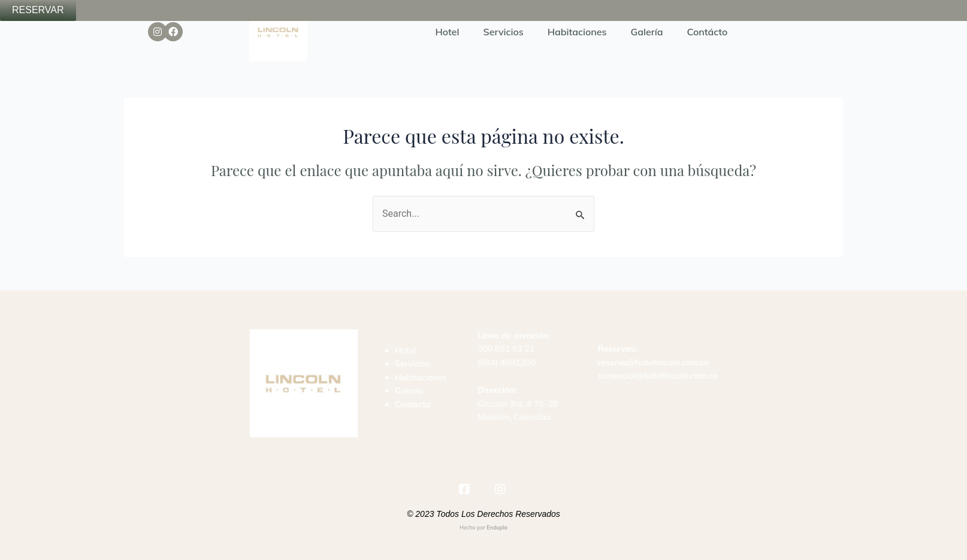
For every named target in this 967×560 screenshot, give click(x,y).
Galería (647, 32)
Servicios (504, 32)
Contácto (708, 32)
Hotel (448, 32)
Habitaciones (577, 32)
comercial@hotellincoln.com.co (658, 376)
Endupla (497, 527)
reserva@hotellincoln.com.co (654, 362)
